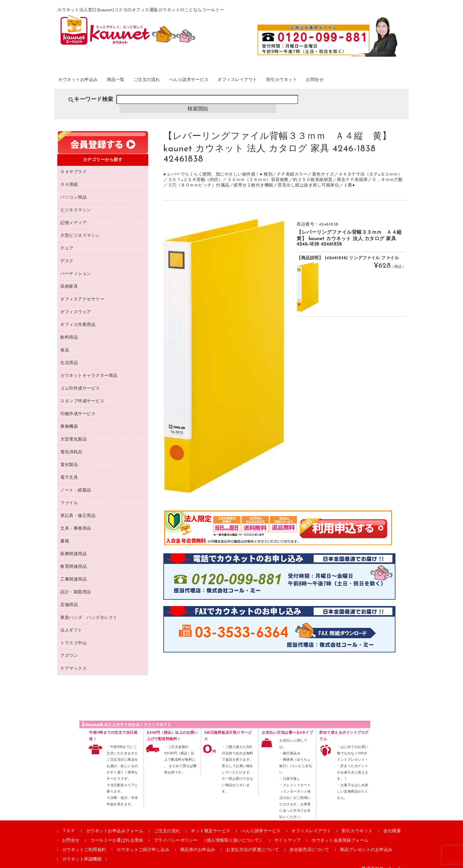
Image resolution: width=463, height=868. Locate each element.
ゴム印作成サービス (80, 382)
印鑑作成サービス (78, 407)
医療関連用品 (73, 547)
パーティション (76, 267)
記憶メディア (73, 216)
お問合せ (373, 82)
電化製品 (69, 458)
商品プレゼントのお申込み (366, 843)
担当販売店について (310, 843)
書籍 (65, 534)
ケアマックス (73, 662)
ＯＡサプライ (73, 165)
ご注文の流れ (170, 82)
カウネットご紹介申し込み (143, 843)
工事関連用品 (73, 573)
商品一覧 (132, 82)
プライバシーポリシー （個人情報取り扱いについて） (209, 834)
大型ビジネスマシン (80, 229)
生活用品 (69, 356)
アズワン (69, 649)
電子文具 (69, 471)
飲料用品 (69, 331)
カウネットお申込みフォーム (115, 824)
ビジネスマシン (76, 203)
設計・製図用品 (76, 585)
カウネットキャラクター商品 (89, 369)
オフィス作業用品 (78, 318)
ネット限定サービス (211, 824)
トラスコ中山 (73, 636)
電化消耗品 (71, 445)
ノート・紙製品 (76, 483)
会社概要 (392, 824)
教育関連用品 (73, 560)
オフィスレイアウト (279, 82)
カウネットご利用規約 (84, 843)
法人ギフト (71, 623)
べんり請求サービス (221, 82)
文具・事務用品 (76, 522)
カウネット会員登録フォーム (340, 834)
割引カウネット (333, 82)
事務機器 (69, 420)
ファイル (69, 496)
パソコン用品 (73, 191)
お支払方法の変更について (252, 843)
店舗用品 (69, 598)
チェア (67, 241)
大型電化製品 (73, 432)
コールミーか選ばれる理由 (117, 834)
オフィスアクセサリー (82, 292)
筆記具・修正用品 (78, 509)
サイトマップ (288, 834)
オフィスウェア (76, 305)
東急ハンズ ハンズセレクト (89, 611)
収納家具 (69, 280)
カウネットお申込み (87, 82)
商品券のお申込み (198, 843)
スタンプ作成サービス (82, 394)
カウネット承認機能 (82, 852)
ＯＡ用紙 (69, 178)
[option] (224, 349)
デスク (67, 254)
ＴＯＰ (69, 824)
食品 (65, 343)
